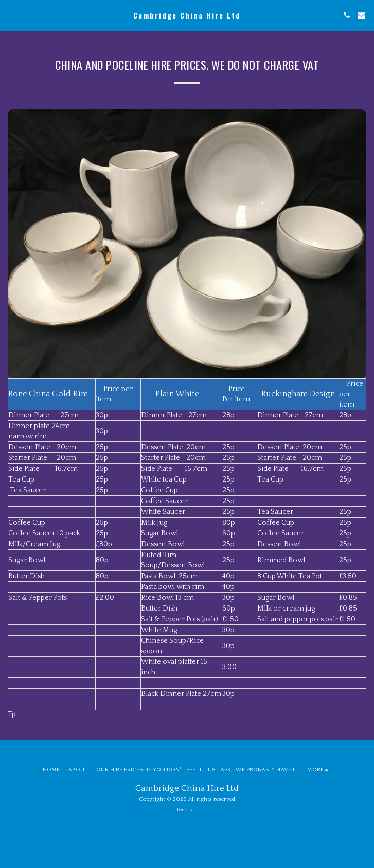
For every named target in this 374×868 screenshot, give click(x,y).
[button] (11, 15)
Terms (184, 810)
